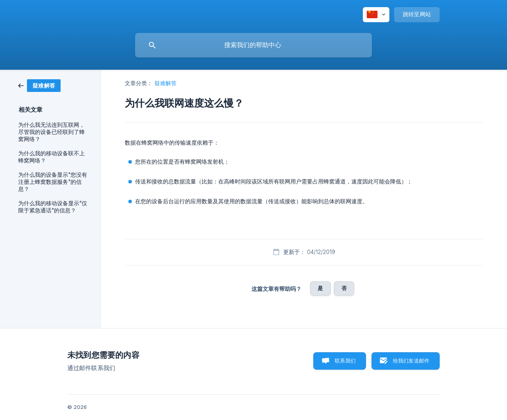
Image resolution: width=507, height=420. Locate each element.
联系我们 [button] (345, 361)
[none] (376, 15)
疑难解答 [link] (166, 83)
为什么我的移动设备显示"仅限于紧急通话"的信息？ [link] (53, 207)
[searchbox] (253, 45)
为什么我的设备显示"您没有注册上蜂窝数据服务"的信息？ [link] (53, 182)
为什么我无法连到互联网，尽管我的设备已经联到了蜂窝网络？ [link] (51, 132)
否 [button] (344, 288)
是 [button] (320, 288)
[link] (39, 85)
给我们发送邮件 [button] (411, 361)
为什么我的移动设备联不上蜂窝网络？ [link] (51, 157)
